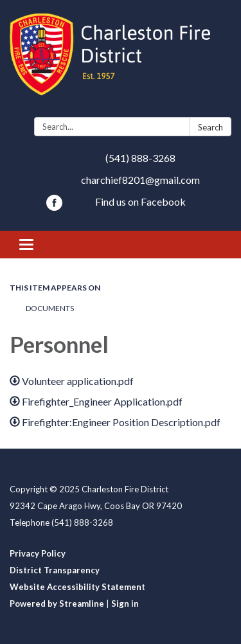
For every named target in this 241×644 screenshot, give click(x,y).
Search (210, 127)
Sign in (125, 604)
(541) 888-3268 (140, 158)
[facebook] (54, 207)
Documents (50, 308)
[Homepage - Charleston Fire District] (121, 61)
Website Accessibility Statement (77, 587)
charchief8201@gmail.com (140, 180)
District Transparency (55, 570)
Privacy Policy (38, 553)
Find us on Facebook (140, 201)
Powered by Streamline (57, 604)
